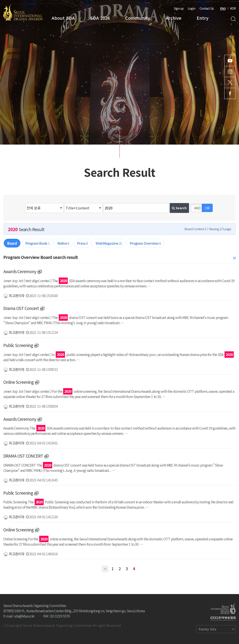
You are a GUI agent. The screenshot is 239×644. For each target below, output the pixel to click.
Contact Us (207, 8)
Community (138, 18)
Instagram (230, 72)
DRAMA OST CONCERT (23, 456)
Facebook (230, 93)
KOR (233, 8)
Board (12, 243)
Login (191, 8)
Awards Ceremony (20, 271)
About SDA (63, 18)
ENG (223, 8)
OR (207, 208)
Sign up (179, 8)
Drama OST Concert (21, 308)
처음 (105, 569)
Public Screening (18, 345)
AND (197, 208)
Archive (173, 18)
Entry (203, 18)
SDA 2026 (100, 18)
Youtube (230, 60)
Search (233, 19)
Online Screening (18, 382)
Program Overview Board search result (41, 257)
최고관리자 (14, 295)
